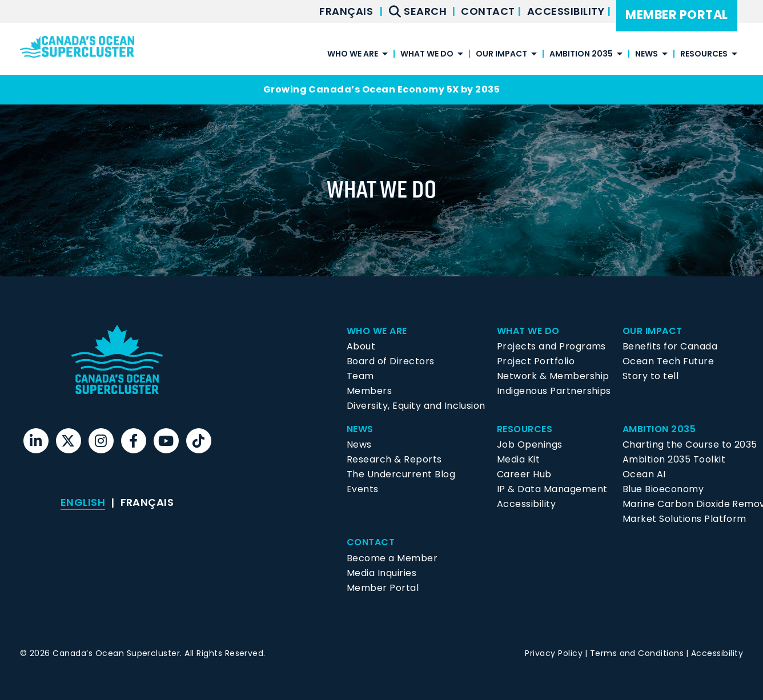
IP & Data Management (552, 489)
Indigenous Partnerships (554, 391)
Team (360, 376)
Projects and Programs (551, 346)
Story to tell (650, 376)
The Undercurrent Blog (401, 474)
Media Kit (518, 459)
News (646, 55)
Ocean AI (644, 474)
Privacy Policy (554, 653)
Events (363, 489)
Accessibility (567, 11)
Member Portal (676, 15)
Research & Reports (394, 459)
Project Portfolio (536, 361)
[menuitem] (346, 11)
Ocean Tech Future (668, 361)
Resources (704, 55)
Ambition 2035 (581, 55)
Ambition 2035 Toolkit (674, 459)
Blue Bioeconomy (663, 489)
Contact (489, 11)
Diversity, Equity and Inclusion (416, 406)
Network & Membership (553, 376)
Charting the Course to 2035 (690, 444)
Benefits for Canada (670, 346)
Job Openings (530, 444)
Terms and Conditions (637, 653)
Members (369, 391)
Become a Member (392, 558)
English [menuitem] (83, 502)
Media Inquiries (381, 573)
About (361, 346)
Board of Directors (391, 361)
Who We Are (353, 55)
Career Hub (524, 474)
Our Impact (501, 55)
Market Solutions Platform (684, 519)
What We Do (427, 55)
